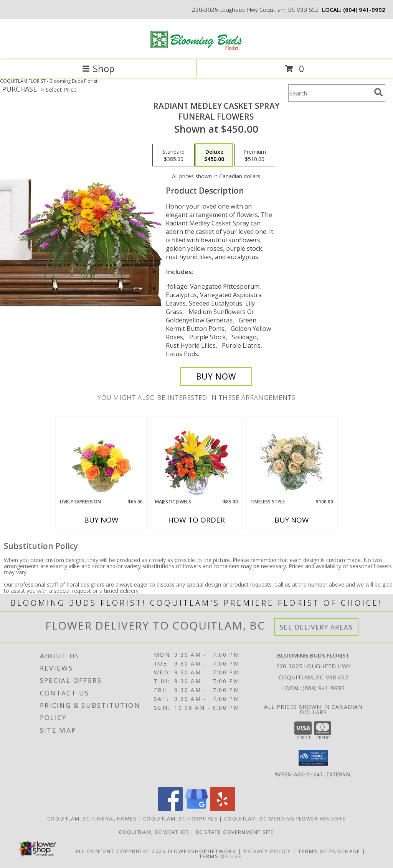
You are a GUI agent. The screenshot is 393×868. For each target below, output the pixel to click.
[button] (313, 758)
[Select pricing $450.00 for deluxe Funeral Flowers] (214, 155)
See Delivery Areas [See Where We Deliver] (316, 627)
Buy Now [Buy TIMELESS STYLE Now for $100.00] (292, 520)
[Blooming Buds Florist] (196, 48)
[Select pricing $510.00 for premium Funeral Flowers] (255, 155)
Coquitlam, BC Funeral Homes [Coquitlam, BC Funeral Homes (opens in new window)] (92, 819)
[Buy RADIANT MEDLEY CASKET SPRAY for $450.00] (216, 376)
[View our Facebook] (170, 809)
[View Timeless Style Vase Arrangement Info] (292, 458)
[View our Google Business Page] (196, 809)
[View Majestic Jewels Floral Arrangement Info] (197, 458)
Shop (98, 68)
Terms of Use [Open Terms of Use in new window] (220, 856)
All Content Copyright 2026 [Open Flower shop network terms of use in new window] (121, 851)
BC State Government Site (235, 832)
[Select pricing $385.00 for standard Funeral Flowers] (173, 155)
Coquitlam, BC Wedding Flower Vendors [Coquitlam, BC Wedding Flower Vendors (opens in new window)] (285, 819)
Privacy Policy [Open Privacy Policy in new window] (267, 851)
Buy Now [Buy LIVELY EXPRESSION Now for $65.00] (101, 520)
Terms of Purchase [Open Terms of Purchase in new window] (329, 851)
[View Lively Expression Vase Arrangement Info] (102, 458)
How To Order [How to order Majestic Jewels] (196, 520)
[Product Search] (330, 93)
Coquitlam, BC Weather (154, 832)
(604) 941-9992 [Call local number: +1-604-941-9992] (364, 10)
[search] (378, 92)
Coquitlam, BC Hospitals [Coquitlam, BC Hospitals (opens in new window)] (180, 819)
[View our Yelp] (223, 809)
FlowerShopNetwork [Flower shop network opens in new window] (202, 851)
